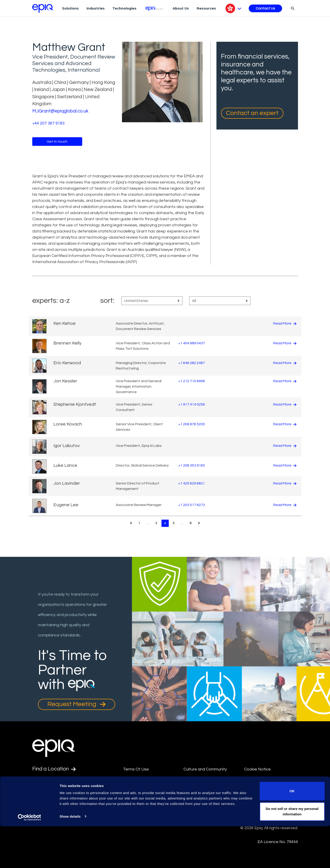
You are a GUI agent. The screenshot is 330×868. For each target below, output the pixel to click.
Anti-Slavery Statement (145, 790)
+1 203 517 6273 (192, 505)
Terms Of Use (136, 769)
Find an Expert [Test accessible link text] (54, 780)
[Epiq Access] (155, 8)
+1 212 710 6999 (192, 381)
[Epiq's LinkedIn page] (35, 802)
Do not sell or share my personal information (292, 853)
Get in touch (57, 141)
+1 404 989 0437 (192, 343)
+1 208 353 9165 (192, 465)
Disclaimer (133, 780)
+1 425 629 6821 (192, 483)
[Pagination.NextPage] (200, 523)
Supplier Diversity (260, 790)
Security (252, 780)
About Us (181, 8)
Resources (206, 8)
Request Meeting (77, 704)
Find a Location (55, 769)
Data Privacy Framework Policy (207, 793)
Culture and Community (205, 769)
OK (292, 833)
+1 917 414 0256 (192, 404)
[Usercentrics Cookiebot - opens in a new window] (29, 859)
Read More (285, 323)
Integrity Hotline (138, 811)
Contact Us (265, 8)
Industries (96, 8)
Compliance (134, 800)
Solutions (70, 8)
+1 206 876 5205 (192, 424)
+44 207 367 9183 (48, 123)
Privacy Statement (201, 807)
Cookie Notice (257, 769)
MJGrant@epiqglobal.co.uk (61, 111)
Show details (70, 858)
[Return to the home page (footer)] (43, 8)
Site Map (192, 780)
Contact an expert (252, 113)
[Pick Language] (233, 8)
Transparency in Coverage (269, 800)
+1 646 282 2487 (192, 363)
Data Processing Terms (205, 818)
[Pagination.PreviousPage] (130, 523)
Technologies (124, 8)
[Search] (292, 8)
